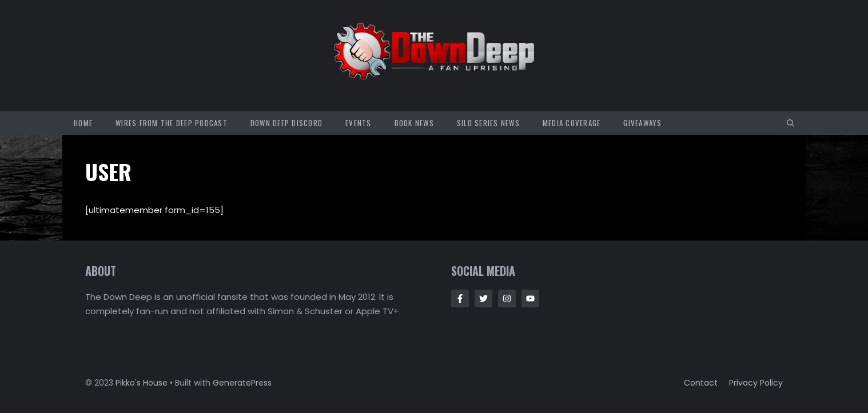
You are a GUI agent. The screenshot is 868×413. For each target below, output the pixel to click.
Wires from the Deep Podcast (172, 123)
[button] (791, 123)
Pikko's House (142, 383)
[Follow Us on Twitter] (483, 298)
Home (83, 123)
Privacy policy (756, 383)
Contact (701, 383)
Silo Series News (488, 123)
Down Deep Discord (286, 123)
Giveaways (642, 123)
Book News (414, 123)
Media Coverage (572, 123)
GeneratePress (242, 383)
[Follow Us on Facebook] (460, 298)
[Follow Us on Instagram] (507, 298)
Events (359, 123)
